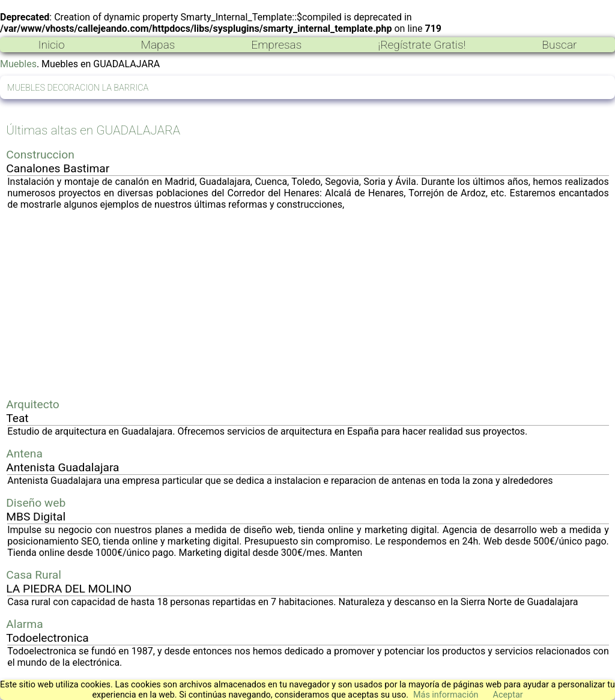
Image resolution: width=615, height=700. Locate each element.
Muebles (18, 64)
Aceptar (508, 695)
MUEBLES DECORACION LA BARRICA (78, 88)
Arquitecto (33, 404)
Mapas (158, 45)
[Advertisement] (308, 304)
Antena (24, 454)
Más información (446, 695)
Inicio (51, 45)
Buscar (559, 45)
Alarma (24, 624)
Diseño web (36, 503)
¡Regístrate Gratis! (422, 45)
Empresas (276, 45)
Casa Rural (34, 575)
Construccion (40, 155)
